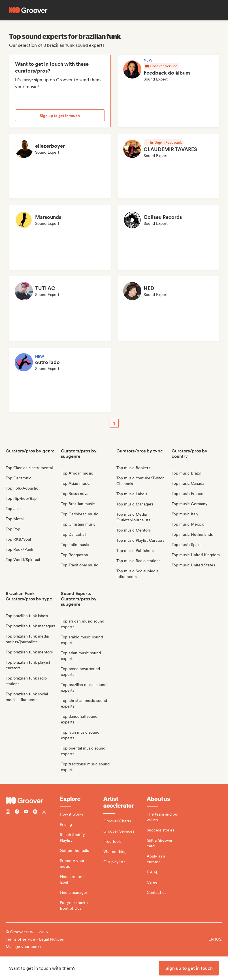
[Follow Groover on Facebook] (17, 812)
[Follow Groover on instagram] (8, 812)
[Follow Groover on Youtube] (26, 812)
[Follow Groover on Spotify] (35, 812)
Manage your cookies (25, 947)
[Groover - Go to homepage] (33, 801)
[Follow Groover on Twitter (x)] (44, 812)
